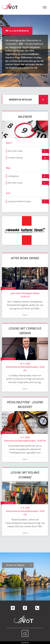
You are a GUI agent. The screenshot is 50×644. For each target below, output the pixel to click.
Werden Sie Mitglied (20, 100)
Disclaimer (25, 643)
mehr (25, 315)
